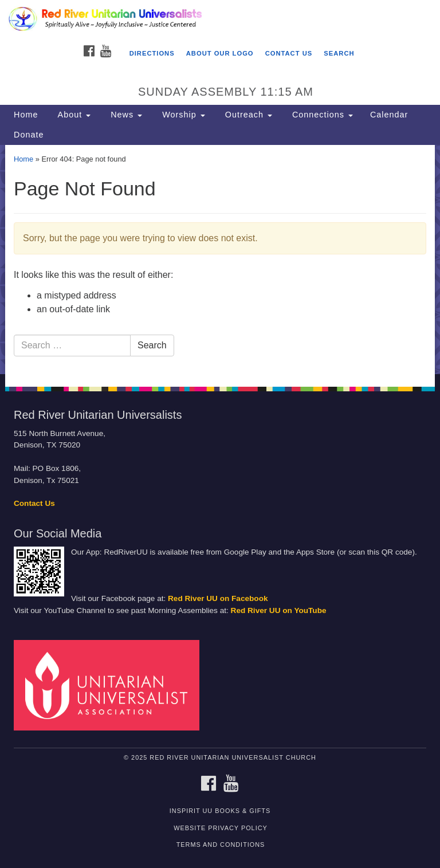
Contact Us (289, 53)
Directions (152, 53)
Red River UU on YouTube (279, 610)
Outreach (247, 115)
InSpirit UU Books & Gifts (220, 811)
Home (26, 115)
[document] (220, 260)
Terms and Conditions (221, 845)
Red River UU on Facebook (218, 598)
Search (339, 53)
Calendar (389, 115)
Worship (182, 115)
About (73, 115)
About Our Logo (220, 53)
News (125, 115)
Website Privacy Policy (221, 828)
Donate (29, 135)
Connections (321, 115)
